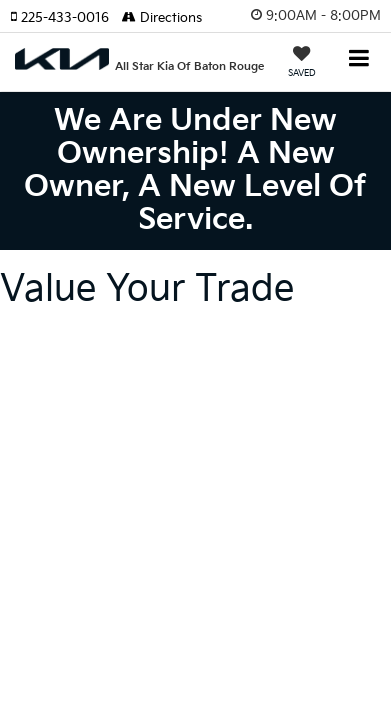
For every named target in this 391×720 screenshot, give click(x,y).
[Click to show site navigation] (359, 60)
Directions (162, 18)
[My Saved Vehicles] (302, 64)
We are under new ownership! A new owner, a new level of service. (195, 170)
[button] (66, 18)
